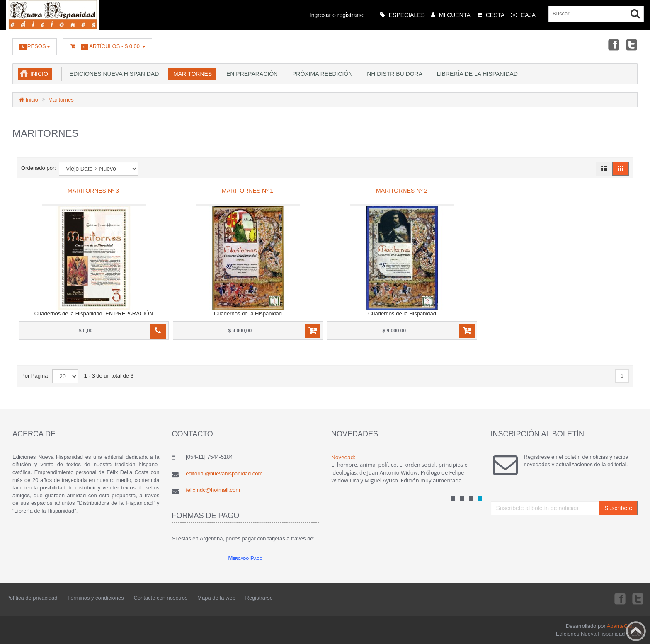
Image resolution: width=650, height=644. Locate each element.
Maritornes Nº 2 (402, 191)
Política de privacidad (32, 598)
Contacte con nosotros (160, 598)
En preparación (250, 74)
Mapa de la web (216, 598)
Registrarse (259, 598)
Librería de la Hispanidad (476, 74)
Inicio (39, 74)
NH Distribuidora (393, 74)
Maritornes (191, 74)
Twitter (632, 44)
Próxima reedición (321, 74)
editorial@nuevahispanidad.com (224, 473)
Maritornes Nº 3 (93, 191)
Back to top (636, 631)
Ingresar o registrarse (337, 15)
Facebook (613, 44)
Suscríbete (618, 508)
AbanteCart (621, 626)
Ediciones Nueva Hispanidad (113, 74)
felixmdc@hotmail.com (213, 490)
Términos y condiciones (96, 598)
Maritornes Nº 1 (247, 191)
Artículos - (108, 47)
